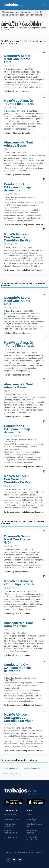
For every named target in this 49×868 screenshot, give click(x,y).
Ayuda (29, 815)
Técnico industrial (10, 768)
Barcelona (23, 28)
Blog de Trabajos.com (11, 832)
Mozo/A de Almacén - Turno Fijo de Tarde (19, 102)
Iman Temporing (12, 194)
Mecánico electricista (32, 768)
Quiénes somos (12, 819)
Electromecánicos (11, 774)
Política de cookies (32, 832)
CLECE (7, 149)
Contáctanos (11, 838)
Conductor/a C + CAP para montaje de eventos (17, 187)
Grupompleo (11, 66)
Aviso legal (32, 819)
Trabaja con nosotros (10, 825)
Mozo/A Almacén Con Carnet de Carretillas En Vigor (18, 237)
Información (10, 815)
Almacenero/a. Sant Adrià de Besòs (18, 144)
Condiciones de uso (34, 825)
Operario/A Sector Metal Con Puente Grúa (17, 59)
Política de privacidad (32, 839)
